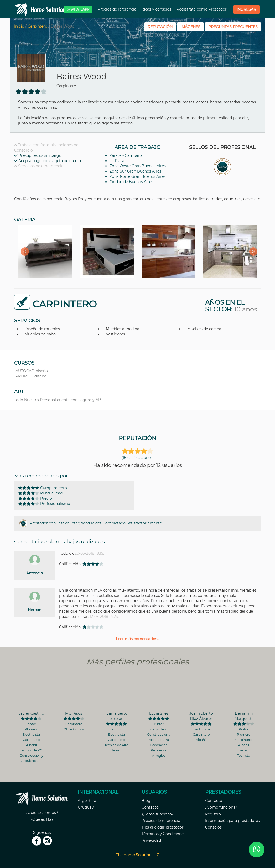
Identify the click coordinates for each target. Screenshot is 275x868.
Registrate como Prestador (202, 9)
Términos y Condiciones (164, 834)
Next (252, 251)
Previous (23, 251)
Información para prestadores (232, 821)
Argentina (87, 801)
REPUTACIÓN (160, 27)
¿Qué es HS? (42, 819)
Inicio (19, 26)
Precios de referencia (118, 9)
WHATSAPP (78, 9)
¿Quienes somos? (42, 813)
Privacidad (151, 840)
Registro (213, 814)
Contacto (150, 807)
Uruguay (86, 807)
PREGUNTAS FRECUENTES (233, 27)
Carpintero (37, 26)
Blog (146, 801)
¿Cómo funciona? (158, 814)
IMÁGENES (190, 27)
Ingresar (246, 9)
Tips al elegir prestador (163, 827)
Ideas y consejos (157, 9)
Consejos (213, 827)
